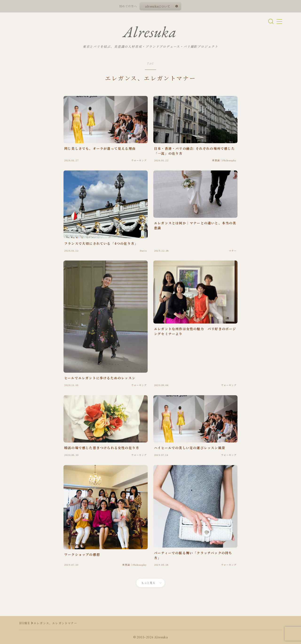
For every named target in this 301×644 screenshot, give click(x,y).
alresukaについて (158, 6)
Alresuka (150, 32)
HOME (25, 623)
